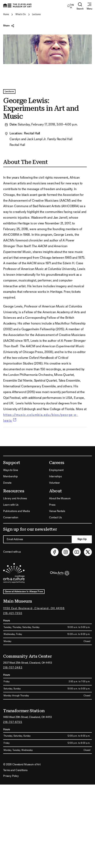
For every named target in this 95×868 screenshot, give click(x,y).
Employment (56, 470)
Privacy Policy (11, 776)
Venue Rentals (57, 511)
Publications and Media (17, 511)
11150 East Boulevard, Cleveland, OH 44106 (34, 608)
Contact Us (55, 518)
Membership (10, 477)
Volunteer (55, 483)
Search (80, 6)
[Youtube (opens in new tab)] (77, 552)
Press (52, 505)
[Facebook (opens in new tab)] (55, 552)
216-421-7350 (13, 613)
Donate (7, 483)
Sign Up (82, 539)
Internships (55, 477)
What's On (21, 14)
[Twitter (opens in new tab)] (88, 552)
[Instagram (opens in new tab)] (66, 552)
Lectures (36, 14)
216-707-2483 (13, 668)
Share (9, 26)
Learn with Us (11, 505)
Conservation (11, 518)
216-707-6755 (13, 722)
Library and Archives (15, 499)
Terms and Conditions (15, 770)
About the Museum (60, 499)
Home (6, 14)
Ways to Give (11, 470)
